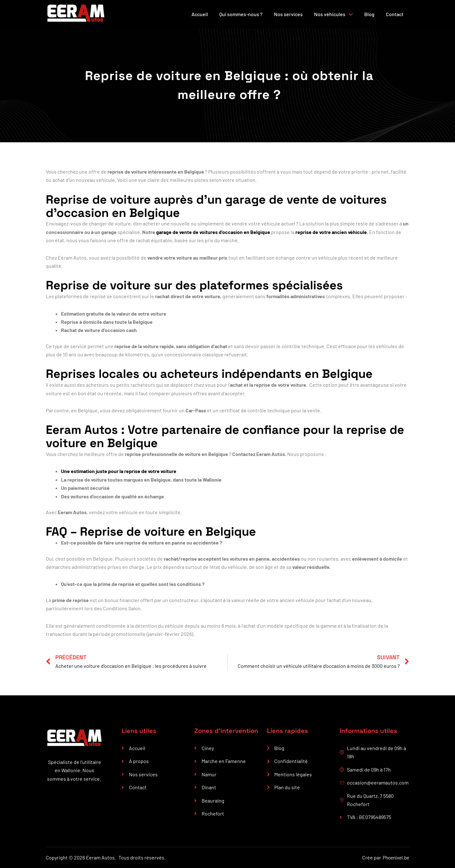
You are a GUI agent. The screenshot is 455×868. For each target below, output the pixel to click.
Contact (395, 14)
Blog (369, 14)
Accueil (200, 14)
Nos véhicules (334, 14)
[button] (349, 14)
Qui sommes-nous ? (241, 14)
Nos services (288, 14)
